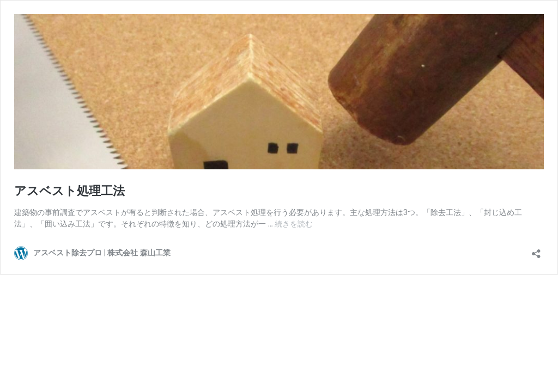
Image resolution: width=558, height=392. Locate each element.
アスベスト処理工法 (69, 191)
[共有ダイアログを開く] (536, 250)
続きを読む (294, 224)
